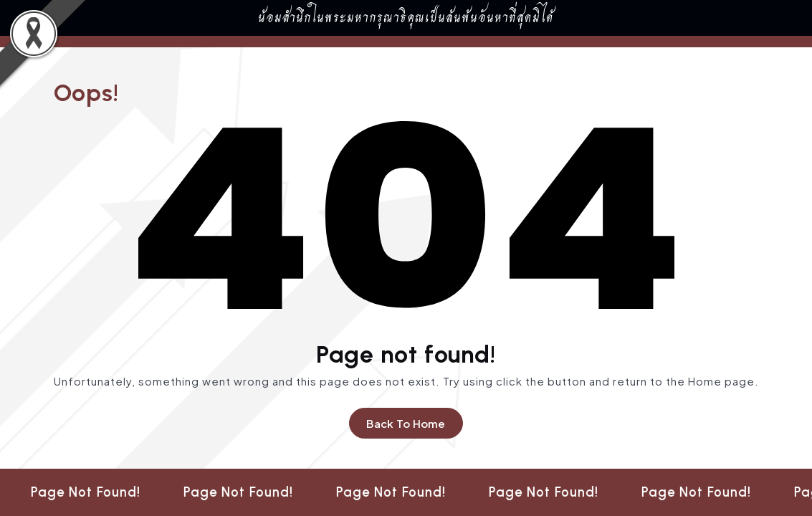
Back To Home (406, 423)
